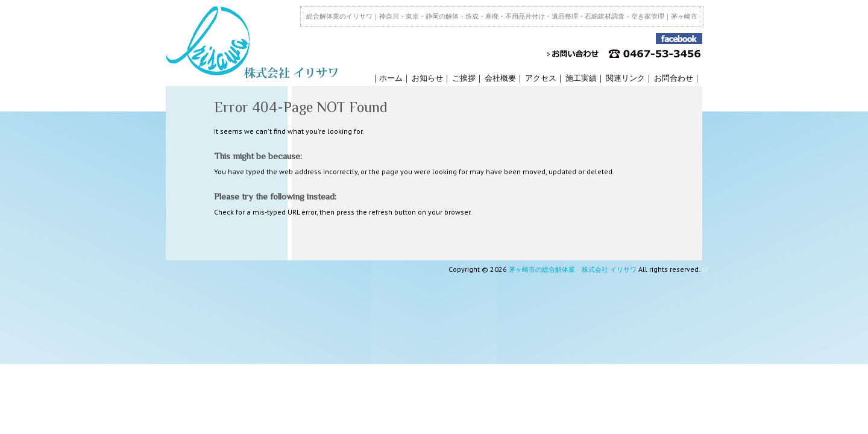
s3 (705, 269)
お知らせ (427, 78)
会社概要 (500, 78)
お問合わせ (674, 78)
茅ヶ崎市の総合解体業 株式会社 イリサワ (573, 269)
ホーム (391, 78)
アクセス (541, 78)
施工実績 (581, 78)
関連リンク (625, 78)
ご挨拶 (464, 78)
